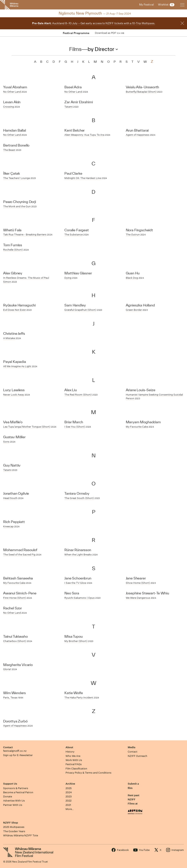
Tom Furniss (13, 245)
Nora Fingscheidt (139, 230)
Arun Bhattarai (137, 130)
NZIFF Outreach (137, 756)
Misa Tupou (73, 636)
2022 (69, 801)
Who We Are (73, 756)
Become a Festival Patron (18, 792)
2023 (69, 797)
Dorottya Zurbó (15, 721)
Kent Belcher (75, 130)
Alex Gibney (13, 273)
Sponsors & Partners (16, 788)
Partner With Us (13, 805)
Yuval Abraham (15, 87)
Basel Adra (73, 87)
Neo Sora (72, 593)
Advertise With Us (14, 801)
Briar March (74, 422)
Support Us (10, 784)
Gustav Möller (14, 437)
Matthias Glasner (78, 273)
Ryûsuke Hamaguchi (19, 305)
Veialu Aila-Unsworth (143, 87)
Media (131, 747)
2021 (68, 805)
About (69, 747)
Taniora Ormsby (77, 493)
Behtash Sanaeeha (18, 578)
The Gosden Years (14, 831)
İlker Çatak (12, 173)
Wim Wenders (14, 693)
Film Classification (76, 769)
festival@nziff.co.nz (15, 751)
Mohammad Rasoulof (20, 550)
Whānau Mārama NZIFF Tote (21, 835)
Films (75, 49)
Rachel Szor (12, 608)
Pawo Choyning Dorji (20, 202)
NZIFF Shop (11, 823)
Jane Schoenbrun (78, 578)
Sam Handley (75, 305)
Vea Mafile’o (13, 422)
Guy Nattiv (12, 465)
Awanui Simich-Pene (20, 593)
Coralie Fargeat (76, 230)
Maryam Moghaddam (143, 422)
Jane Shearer (136, 578)
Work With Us (74, 760)
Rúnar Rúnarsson (78, 550)
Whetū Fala (12, 230)
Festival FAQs (74, 764)
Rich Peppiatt (14, 522)
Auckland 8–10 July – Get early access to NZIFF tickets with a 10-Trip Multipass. (94, 23)
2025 (69, 788)
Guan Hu (133, 273)
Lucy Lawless (14, 390)
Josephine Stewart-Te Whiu (147, 593)
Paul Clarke (73, 173)
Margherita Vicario (18, 665)
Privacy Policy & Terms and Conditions (88, 773)
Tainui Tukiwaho (15, 636)
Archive (70, 784)
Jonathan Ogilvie (16, 493)
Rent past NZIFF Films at (134, 800)
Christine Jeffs (14, 333)
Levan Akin (12, 102)
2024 (69, 792)
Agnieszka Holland (140, 305)
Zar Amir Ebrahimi (79, 102)
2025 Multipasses (14, 827)
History (70, 752)
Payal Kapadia (15, 362)
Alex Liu (71, 390)
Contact (8, 747)
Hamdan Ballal (15, 130)
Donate (8, 797)
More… (70, 809)
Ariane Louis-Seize (141, 390)
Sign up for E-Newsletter (18, 755)
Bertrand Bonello (16, 145)
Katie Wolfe (74, 693)
